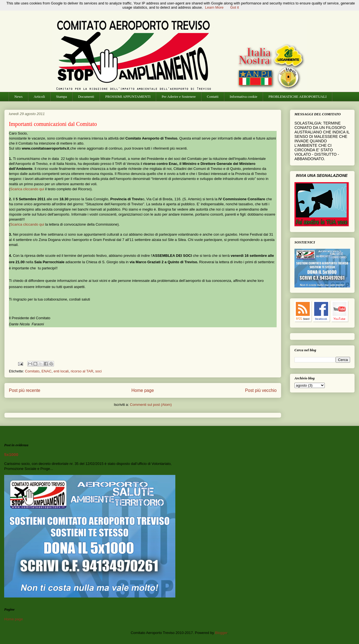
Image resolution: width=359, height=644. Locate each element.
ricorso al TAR (82, 371)
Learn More (214, 7)
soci (98, 371)
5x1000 (11, 454)
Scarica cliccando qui (27, 189)
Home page (143, 390)
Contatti (213, 97)
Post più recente (25, 390)
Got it (234, 7)
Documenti (86, 97)
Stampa (62, 97)
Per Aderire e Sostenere (179, 97)
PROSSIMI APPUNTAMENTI (128, 97)
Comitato (32, 371)
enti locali (61, 371)
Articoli (39, 97)
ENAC (46, 371)
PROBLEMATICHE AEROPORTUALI (297, 97)
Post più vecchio (261, 390)
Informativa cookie (243, 97)
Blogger (221, 633)
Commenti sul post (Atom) (151, 405)
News (19, 97)
